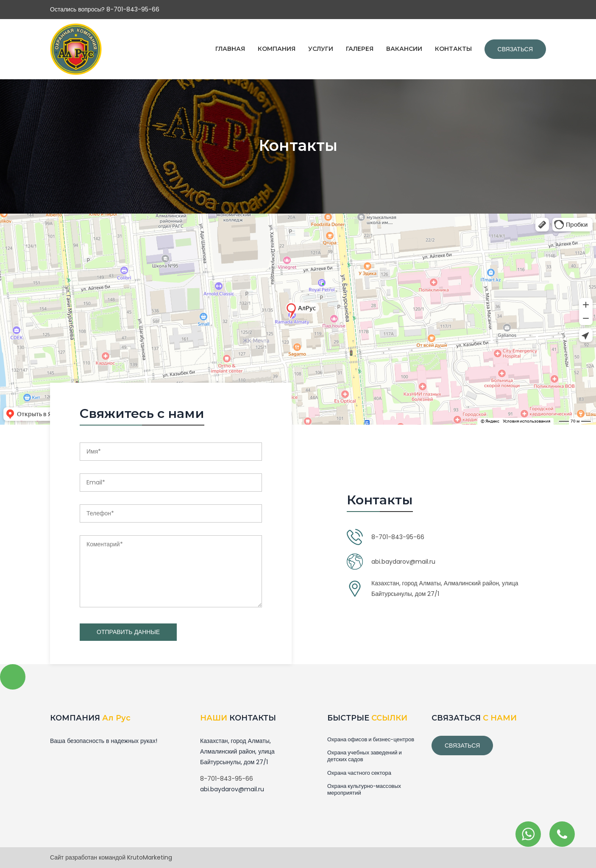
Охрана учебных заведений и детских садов (365, 756)
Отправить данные (128, 632)
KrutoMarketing (150, 857)
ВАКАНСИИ (404, 49)
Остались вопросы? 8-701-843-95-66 (105, 9)
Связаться (515, 49)
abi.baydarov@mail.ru (403, 562)
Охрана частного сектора (359, 773)
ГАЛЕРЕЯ (360, 49)
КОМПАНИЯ (277, 49)
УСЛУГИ (321, 49)
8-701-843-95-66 (398, 537)
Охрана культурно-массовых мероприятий (364, 790)
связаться (462, 746)
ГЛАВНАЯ (230, 49)
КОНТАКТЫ (453, 49)
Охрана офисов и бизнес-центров (371, 740)
